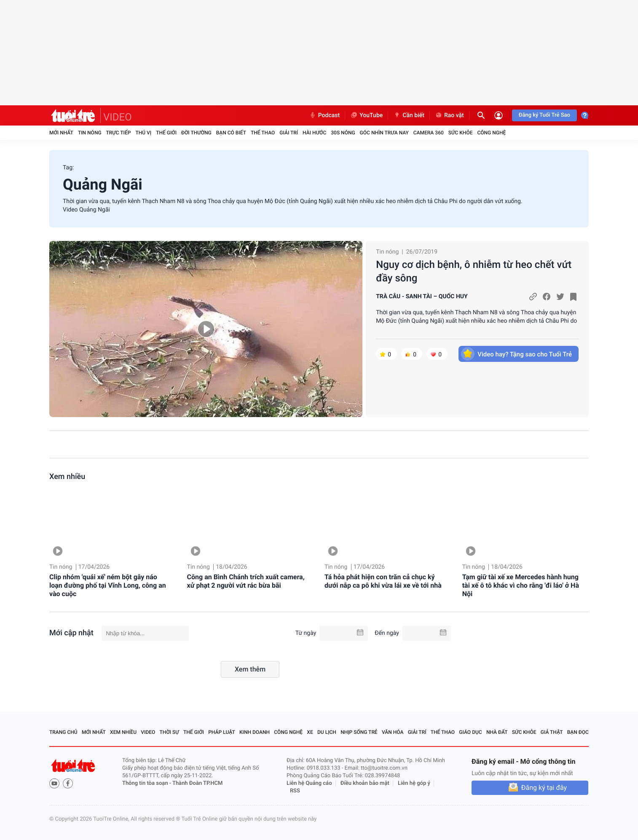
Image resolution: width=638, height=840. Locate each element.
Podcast (324, 115)
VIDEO (118, 117)
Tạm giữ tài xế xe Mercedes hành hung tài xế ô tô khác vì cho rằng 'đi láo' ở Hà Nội (521, 585)
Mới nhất (61, 133)
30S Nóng (343, 133)
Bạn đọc (578, 732)
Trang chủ (63, 732)
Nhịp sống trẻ (359, 732)
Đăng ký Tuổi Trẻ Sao (544, 115)
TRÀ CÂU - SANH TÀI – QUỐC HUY (422, 297)
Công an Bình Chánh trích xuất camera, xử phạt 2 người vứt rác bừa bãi (246, 581)
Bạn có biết (231, 133)
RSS (295, 791)
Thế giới (166, 133)
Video (148, 732)
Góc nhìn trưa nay (384, 133)
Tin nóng (90, 133)
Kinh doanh (255, 732)
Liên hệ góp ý (414, 783)
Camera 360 (429, 133)
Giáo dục (470, 732)
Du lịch (327, 732)
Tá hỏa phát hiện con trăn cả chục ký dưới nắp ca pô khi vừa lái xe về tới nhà (383, 581)
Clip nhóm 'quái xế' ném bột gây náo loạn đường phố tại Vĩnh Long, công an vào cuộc (108, 585)
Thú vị (143, 133)
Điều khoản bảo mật (365, 783)
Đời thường (196, 133)
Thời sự (169, 732)
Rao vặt (449, 115)
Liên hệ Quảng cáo (309, 783)
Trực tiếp (119, 133)
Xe (310, 732)
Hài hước (314, 133)
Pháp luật (222, 732)
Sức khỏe (461, 133)
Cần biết (409, 115)
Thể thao (263, 133)
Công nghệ (491, 133)
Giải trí (289, 133)
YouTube (366, 115)
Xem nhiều (67, 477)
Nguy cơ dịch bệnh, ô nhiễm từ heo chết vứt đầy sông (474, 271)
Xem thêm (250, 669)
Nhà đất (497, 732)
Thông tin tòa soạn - (147, 783)
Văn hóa (393, 732)
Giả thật (552, 732)
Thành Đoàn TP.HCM (197, 783)
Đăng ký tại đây (544, 788)
